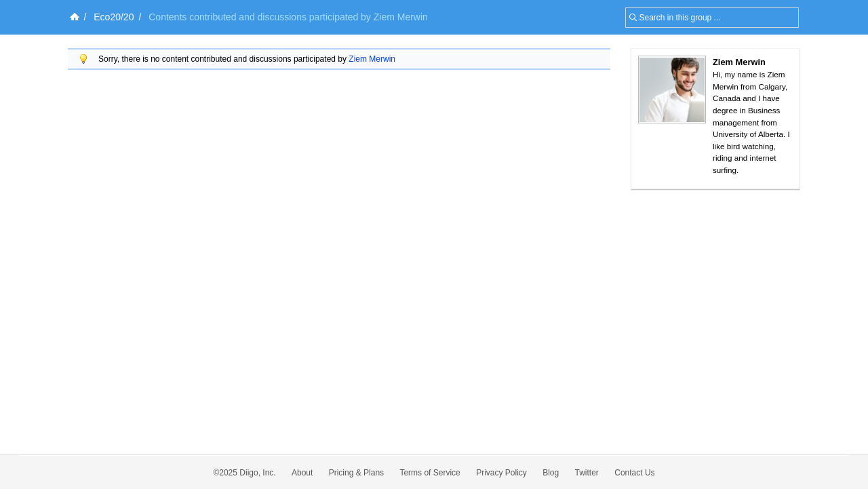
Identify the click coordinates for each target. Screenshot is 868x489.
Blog (551, 473)
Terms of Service (430, 473)
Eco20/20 (114, 17)
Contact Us (634, 473)
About (302, 473)
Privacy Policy (501, 473)
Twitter (587, 473)
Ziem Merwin (372, 59)
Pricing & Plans (356, 473)
